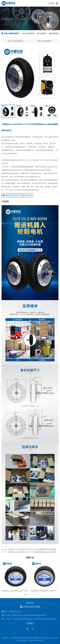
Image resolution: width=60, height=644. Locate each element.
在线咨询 (7, 195)
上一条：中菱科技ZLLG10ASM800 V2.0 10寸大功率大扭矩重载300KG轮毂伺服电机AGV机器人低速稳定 (30, 549)
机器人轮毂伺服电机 (45, 41)
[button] (25, 595)
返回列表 (28, 195)
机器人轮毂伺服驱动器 (15, 41)
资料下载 (17, 195)
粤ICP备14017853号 (36, 640)
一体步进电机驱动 (28, 33)
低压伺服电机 (42, 33)
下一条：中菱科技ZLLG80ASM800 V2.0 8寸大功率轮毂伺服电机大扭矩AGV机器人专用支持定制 (30, 552)
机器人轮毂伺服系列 (12, 33)
